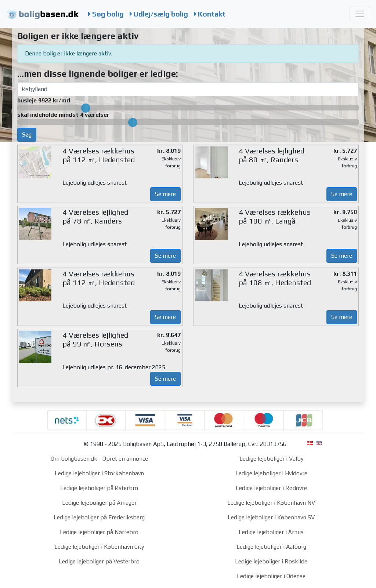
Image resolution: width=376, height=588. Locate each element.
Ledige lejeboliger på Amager (99, 503)
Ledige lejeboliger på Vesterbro (99, 561)
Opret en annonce (125, 459)
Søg (27, 135)
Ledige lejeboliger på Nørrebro (99, 532)
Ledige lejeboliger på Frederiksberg (99, 517)
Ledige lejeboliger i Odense (271, 576)
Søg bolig (106, 14)
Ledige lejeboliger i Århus (271, 532)
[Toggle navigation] (360, 14)
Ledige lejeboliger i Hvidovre (271, 473)
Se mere (165, 194)
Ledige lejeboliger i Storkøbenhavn (99, 473)
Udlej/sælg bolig (159, 14)
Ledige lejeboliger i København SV (271, 517)
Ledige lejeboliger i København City (99, 547)
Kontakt (210, 14)
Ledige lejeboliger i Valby (271, 459)
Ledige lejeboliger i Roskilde (271, 561)
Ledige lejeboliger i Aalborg (271, 547)
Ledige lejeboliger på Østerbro (99, 488)
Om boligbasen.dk (74, 459)
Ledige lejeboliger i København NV (271, 503)
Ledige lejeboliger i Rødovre (271, 488)
